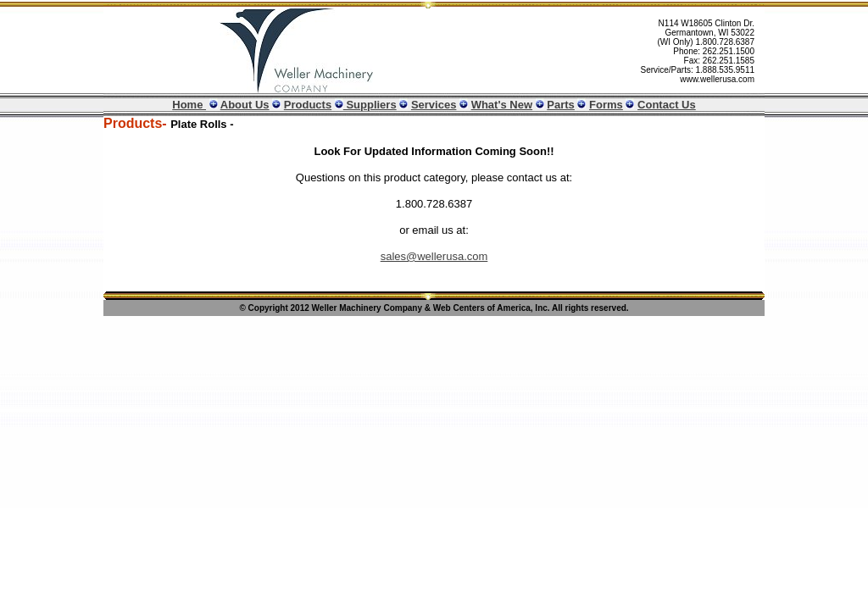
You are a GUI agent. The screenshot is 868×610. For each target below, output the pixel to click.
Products (308, 105)
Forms (606, 105)
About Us (245, 105)
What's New (502, 105)
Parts (561, 105)
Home (189, 105)
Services (434, 105)
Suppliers (370, 105)
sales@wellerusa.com (434, 256)
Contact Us (667, 105)
